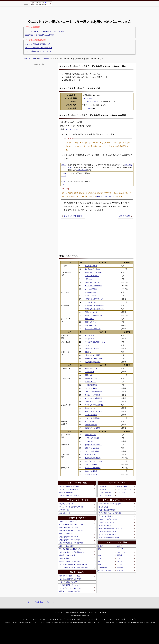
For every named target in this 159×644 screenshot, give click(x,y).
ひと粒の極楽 (125, 216)
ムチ (100, 555)
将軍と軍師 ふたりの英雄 (94, 272)
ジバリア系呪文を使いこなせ (70, 585)
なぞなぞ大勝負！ (91, 388)
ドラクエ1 (25, 619)
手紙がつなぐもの (91, 322)
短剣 (100, 549)
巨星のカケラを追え (92, 312)
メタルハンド (122, 492)
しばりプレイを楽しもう (107, 532)
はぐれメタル (122, 486)
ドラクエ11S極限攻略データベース (40, 602)
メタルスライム (104, 486)
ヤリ (100, 552)
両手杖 (120, 555)
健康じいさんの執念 (92, 448)
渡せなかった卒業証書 (93, 395)
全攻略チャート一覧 (66, 504)
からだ (101, 564)
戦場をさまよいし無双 (93, 282)
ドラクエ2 (33, 619)
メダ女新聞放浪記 (91, 385)
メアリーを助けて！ (92, 276)
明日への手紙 (89, 319)
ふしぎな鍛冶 (103, 507)
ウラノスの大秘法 (91, 464)
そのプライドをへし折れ (93, 461)
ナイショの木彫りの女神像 (94, 405)
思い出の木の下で (91, 378)
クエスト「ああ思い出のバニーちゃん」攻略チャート (86, 77)
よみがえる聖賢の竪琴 (93, 468)
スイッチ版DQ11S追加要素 (69, 486)
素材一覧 (120, 568)
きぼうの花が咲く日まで (93, 445)
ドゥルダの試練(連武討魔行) (109, 538)
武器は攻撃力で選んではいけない (71, 531)
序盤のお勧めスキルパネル (69, 537)
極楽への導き (89, 335)
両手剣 (120, 546)
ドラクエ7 (75, 619)
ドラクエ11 (111, 619)
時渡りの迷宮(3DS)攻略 (107, 510)
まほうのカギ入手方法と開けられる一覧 (74, 564)
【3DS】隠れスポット (107, 522)
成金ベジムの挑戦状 (92, 349)
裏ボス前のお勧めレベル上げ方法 (71, 543)
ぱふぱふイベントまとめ (107, 535)
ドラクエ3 (42, 619)
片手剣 (101, 546)
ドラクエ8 (84, 619)
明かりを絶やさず (91, 368)
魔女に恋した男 (90, 435)
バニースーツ (82, 170)
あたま (120, 561)
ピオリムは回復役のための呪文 (70, 579)
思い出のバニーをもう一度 (94, 359)
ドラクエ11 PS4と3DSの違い (70, 489)
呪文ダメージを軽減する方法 (70, 591)
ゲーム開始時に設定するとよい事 (71, 524)
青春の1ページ (90, 408)
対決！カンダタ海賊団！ (74, 216)
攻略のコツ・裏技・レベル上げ (70, 576)
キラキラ (120, 571)
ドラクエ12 (120, 619)
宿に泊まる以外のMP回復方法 (70, 549)
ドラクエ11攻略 (30, 59)
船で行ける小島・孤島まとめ (70, 561)
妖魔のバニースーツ (104, 196)
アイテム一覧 (103, 568)
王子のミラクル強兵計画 (93, 315)
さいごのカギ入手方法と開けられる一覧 (74, 568)
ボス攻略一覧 (64, 510)
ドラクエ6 (67, 619)
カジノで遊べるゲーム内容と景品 (111, 513)
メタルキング (103, 489)
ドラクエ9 (92, 619)
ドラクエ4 (50, 619)
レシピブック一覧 (104, 571)
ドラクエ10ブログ (132, 619)
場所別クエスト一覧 (72, 80)
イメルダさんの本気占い (93, 286)
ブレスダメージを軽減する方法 (70, 588)
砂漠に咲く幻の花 (91, 325)
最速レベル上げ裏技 (66, 546)
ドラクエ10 (101, 619)
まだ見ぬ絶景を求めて (93, 269)
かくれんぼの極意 (91, 289)
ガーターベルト (88, 108)
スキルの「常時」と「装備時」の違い (73, 552)
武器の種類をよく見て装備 (69, 527)
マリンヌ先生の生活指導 (93, 398)
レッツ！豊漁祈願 (91, 415)
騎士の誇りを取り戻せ (93, 362)
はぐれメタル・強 (104, 492)
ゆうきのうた (89, 339)
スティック (121, 552)
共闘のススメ (89, 279)
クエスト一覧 (44, 59)
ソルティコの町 (88, 98)
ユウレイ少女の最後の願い (94, 392)
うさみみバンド (63, 176)
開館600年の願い (91, 425)
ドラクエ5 (58, 619)
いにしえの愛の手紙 (92, 451)
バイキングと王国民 (92, 438)
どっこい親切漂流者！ (93, 418)
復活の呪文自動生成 (66, 492)
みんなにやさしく (91, 266)
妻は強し (88, 352)
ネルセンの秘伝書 (91, 471)
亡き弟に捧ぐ (89, 441)
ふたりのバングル (91, 474)
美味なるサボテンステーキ (94, 309)
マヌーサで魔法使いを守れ (69, 582)
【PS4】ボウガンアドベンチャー (110, 519)
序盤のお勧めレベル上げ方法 (70, 540)
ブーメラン (121, 549)
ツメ (100, 558)
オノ (119, 558)
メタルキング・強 (104, 495)
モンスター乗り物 (105, 525)
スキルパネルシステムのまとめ (110, 504)
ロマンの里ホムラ (91, 302)
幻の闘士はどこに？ (92, 345)
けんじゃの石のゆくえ (93, 329)
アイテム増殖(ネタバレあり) (69, 495)
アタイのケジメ (90, 382)
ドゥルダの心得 (90, 455)
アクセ (120, 564)
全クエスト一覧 (65, 513)
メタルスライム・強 (124, 489)
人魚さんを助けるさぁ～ (93, 412)
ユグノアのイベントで (90, 102)
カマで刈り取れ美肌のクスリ (95, 342)
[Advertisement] (79, 11)
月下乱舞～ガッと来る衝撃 (94, 305)
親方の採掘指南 (90, 292)
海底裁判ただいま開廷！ (93, 428)
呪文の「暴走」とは (66, 534)
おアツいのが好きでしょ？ (94, 299)
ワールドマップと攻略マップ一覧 (71, 507)
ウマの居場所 (64, 558)
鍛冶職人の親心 (90, 296)
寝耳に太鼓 (89, 375)
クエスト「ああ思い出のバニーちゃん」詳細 (82, 74)
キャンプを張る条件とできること (111, 528)
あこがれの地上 (90, 421)
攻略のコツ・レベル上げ (68, 521)
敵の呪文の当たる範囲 (67, 555)
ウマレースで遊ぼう (106, 516)
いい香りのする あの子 (93, 402)
